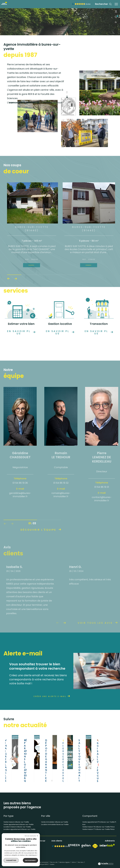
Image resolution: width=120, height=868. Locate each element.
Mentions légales (65, 862)
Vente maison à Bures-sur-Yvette (16, 822)
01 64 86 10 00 (10, 846)
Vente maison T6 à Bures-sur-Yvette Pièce (98, 827)
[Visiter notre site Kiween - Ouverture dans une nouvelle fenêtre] (74, 845)
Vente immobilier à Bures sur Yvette (55, 822)
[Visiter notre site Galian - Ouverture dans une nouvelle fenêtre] (86, 846)
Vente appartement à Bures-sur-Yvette (19, 824)
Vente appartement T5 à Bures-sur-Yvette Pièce (99, 823)
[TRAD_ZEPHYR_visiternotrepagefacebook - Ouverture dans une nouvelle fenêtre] (33, 846)
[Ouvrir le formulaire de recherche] (103, 4)
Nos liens (81, 862)
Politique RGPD (43, 864)
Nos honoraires (44, 862)
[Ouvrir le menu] (116, 4)
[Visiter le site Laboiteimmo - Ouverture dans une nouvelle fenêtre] (106, 864)
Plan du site (54, 862)
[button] (16, 279)
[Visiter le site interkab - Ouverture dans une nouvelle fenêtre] (107, 845)
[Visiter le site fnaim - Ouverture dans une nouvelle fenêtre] (95, 846)
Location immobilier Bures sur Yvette (55, 824)
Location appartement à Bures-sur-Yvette (19, 829)
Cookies (52, 864)
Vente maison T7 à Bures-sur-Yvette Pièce (98, 829)
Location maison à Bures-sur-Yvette (17, 827)
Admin (74, 862)
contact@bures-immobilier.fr (16, 849)
